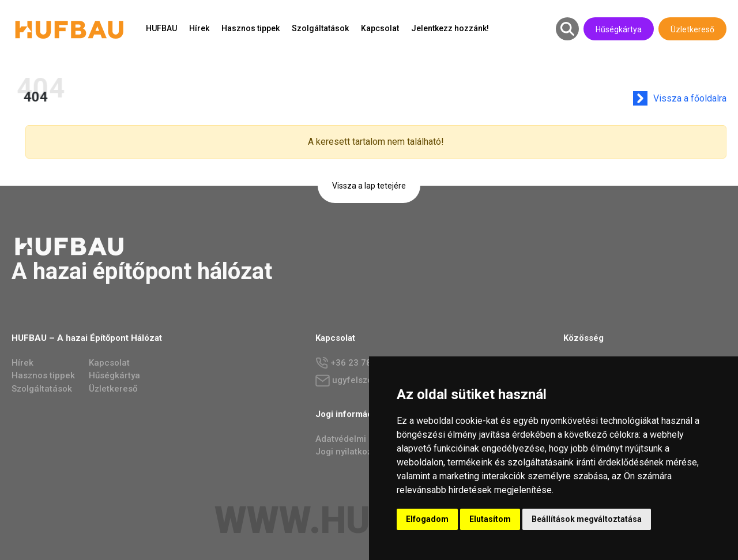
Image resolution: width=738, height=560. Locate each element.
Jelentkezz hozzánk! (450, 28)
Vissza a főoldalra (694, 98)
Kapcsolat (380, 28)
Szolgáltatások (320, 28)
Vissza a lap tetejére (369, 186)
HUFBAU (161, 28)
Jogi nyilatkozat (348, 452)
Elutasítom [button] (490, 519)
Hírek (199, 28)
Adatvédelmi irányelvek (363, 439)
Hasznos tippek (251, 28)
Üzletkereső (692, 29)
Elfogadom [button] (427, 519)
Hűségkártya (619, 29)
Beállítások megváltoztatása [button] (587, 519)
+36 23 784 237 (355, 363)
